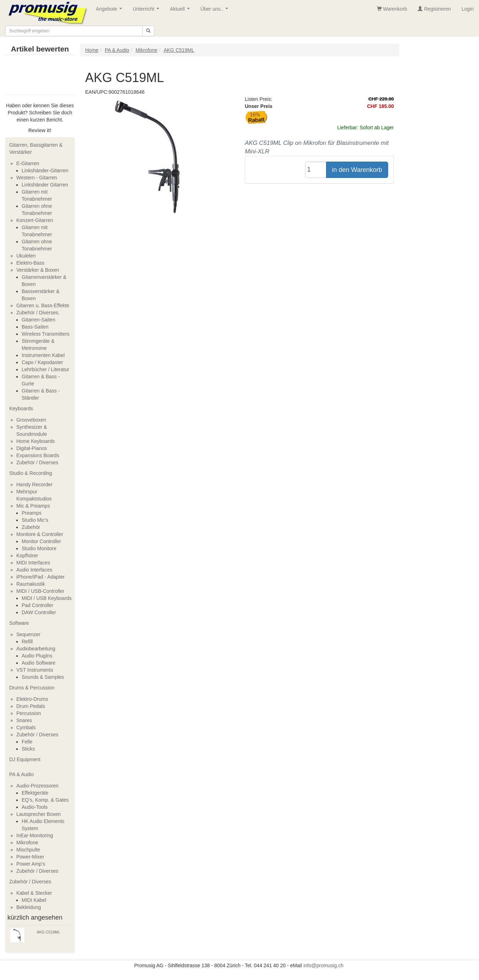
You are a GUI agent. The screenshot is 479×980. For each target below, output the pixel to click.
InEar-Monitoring (35, 835)
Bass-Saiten (35, 327)
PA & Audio (21, 774)
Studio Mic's (35, 520)
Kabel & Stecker (34, 893)
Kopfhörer (27, 556)
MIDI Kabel (34, 900)
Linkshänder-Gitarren (45, 170)
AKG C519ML (48, 932)
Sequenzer (28, 634)
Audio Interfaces (34, 570)
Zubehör (31, 527)
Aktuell (181, 11)
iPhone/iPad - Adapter (40, 577)
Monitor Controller (41, 541)
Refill (27, 641)
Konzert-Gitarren (35, 220)
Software (19, 623)
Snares (24, 720)
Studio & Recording (31, 473)
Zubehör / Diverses (37, 462)
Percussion (29, 713)
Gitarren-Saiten (38, 320)
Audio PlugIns (37, 656)
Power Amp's (31, 864)
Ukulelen (26, 256)
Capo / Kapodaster (42, 362)
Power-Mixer (30, 857)
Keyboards (21, 408)
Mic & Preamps (33, 506)
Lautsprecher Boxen (38, 814)
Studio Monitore (39, 548)
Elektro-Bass (30, 263)
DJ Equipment (25, 759)
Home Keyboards (35, 441)
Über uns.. (216, 11)
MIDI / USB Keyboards (47, 598)
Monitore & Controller (40, 534)
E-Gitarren (28, 163)
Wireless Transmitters (46, 334)
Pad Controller (38, 605)
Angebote (110, 11)
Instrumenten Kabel (43, 355)
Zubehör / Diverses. (38, 313)
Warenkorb (392, 9)
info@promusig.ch (323, 965)
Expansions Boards (38, 455)
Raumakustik (31, 584)
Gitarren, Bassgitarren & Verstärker (36, 148)
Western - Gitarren (37, 178)
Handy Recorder (34, 484)
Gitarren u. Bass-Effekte (43, 305)
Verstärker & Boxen (38, 270)
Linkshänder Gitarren (45, 185)
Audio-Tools (35, 807)
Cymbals (26, 727)
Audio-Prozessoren (37, 786)
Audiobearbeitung (36, 649)
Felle (27, 742)
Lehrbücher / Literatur (45, 369)
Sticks (28, 749)
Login (468, 9)
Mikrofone (27, 843)
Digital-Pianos (32, 448)
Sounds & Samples (43, 677)
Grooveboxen (31, 420)
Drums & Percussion (32, 688)
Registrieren (434, 9)
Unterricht (147, 11)
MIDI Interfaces (33, 563)
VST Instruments (35, 670)
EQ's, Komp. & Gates (45, 800)
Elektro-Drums (32, 699)
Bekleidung (29, 907)
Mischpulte (28, 850)
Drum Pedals (31, 706)
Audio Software (38, 663)
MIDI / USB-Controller (40, 591)
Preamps (32, 513)
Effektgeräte (35, 793)
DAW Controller (39, 612)
